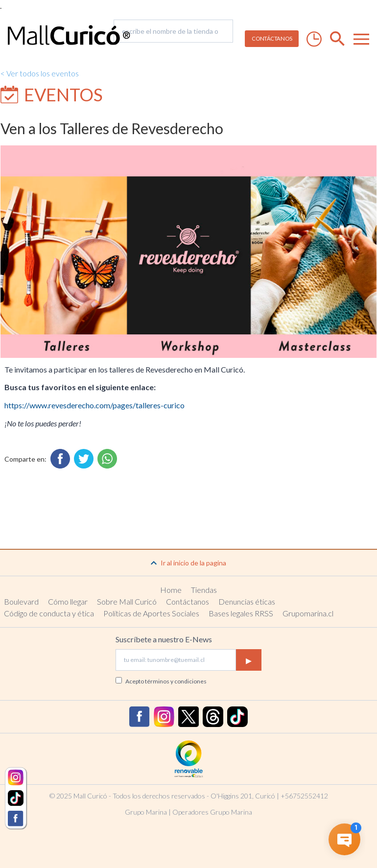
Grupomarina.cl (308, 613)
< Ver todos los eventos (40, 73)
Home (171, 590)
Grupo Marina (146, 812)
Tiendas (204, 590)
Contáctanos (188, 601)
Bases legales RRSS (241, 613)
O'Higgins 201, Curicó (243, 796)
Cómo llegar (68, 601)
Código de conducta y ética (49, 613)
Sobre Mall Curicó (127, 601)
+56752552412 (304, 796)
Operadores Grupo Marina (212, 812)
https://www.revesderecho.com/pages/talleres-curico (94, 405)
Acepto (166, 681)
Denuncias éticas (247, 601)
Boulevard (21, 601)
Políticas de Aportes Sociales (151, 613)
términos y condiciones (176, 681)
